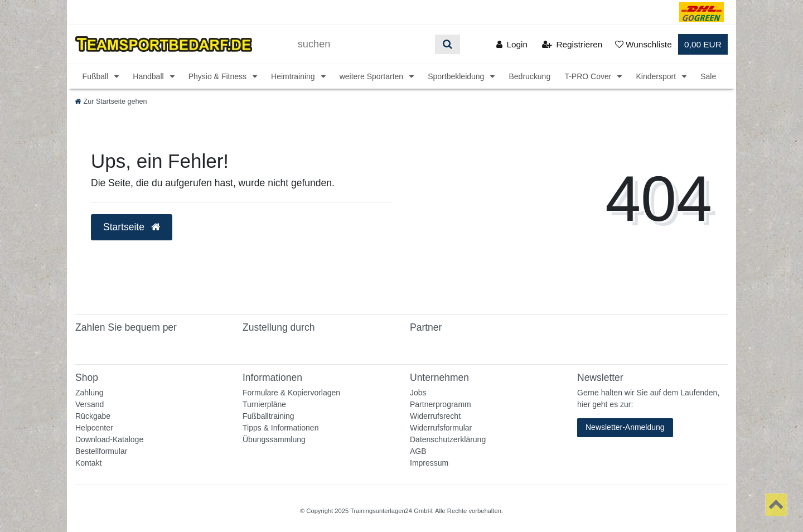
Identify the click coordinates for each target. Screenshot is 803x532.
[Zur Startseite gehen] (111, 101)
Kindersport (657, 76)
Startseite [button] (132, 227)
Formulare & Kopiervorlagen (291, 393)
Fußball (97, 76)
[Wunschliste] (644, 44)
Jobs (418, 393)
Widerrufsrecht (435, 416)
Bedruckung (529, 76)
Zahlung (90, 393)
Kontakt (88, 463)
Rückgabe (93, 416)
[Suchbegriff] (362, 44)
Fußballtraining (269, 416)
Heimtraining (294, 76)
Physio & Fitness (219, 76)
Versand (90, 404)
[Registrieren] (572, 44)
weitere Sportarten (373, 76)
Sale (708, 76)
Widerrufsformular (441, 428)
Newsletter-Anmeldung (625, 427)
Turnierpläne (264, 404)
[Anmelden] (512, 44)
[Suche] (448, 44)
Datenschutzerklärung (448, 439)
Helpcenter (94, 428)
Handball (149, 76)
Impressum (429, 463)
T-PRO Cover (589, 76)
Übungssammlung (274, 439)
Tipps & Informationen (280, 428)
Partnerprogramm (441, 404)
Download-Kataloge (109, 439)
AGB (418, 451)
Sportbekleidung (457, 76)
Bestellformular (101, 451)
